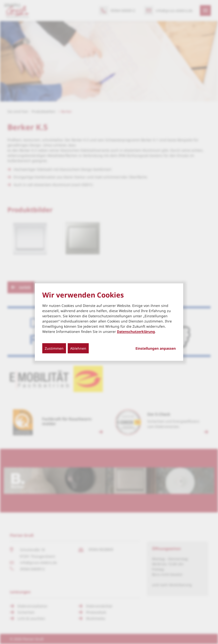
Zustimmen (54, 348)
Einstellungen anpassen (156, 348)
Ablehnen (78, 348)
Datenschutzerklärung (136, 331)
